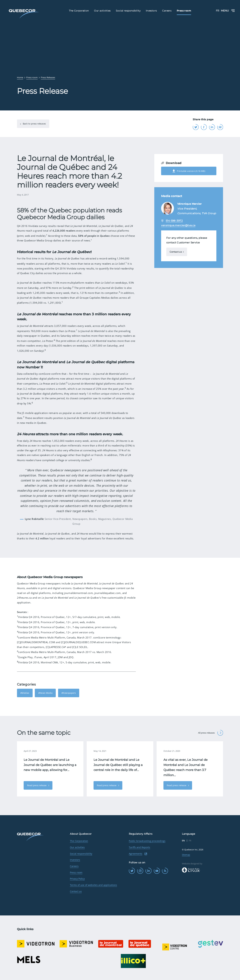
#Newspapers (69, 693)
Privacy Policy (77, 879)
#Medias (25, 693)
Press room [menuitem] (184, 11)
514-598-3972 (174, 221)
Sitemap (186, 855)
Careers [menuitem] (167, 11)
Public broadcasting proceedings (147, 841)
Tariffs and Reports (139, 847)
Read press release (37, 785)
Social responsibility (81, 854)
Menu (228, 11)
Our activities (77, 847)
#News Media (45, 693)
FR (218, 11)
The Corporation (79, 841)
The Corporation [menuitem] (79, 11)
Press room (76, 872)
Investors (75, 860)
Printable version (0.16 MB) (189, 171)
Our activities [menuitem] (102, 11)
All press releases (211, 733)
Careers (74, 866)
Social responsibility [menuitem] (128, 11)
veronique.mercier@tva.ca (178, 225)
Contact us (176, 252)
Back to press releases (34, 124)
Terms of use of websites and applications (93, 885)
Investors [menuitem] (151, 11)
